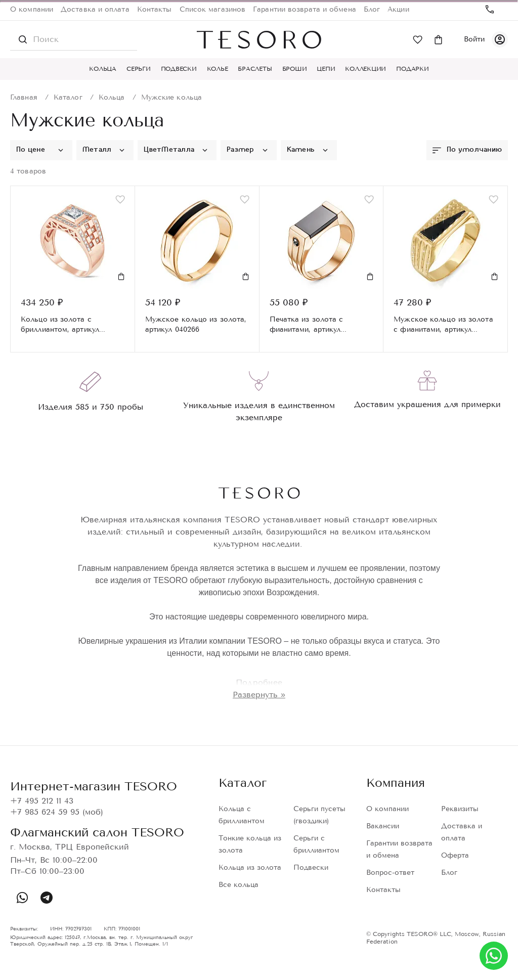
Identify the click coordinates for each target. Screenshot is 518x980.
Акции (398, 9)
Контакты (155, 9)
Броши (295, 69)
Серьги (139, 69)
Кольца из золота (250, 867)
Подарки (412, 69)
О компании (32, 9)
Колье (218, 69)
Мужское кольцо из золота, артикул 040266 (196, 324)
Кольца (103, 69)
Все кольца (239, 885)
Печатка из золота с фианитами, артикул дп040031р (307, 325)
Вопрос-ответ (390, 873)
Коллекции (365, 69)
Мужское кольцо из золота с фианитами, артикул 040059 (443, 325)
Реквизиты (460, 809)
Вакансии (383, 826)
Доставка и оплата (95, 9)
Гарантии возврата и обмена (305, 9)
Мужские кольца (171, 97)
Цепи (326, 69)
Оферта (455, 855)
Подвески (179, 69)
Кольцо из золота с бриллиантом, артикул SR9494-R (60, 325)
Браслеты (255, 69)
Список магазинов (213, 9)
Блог (372, 9)
